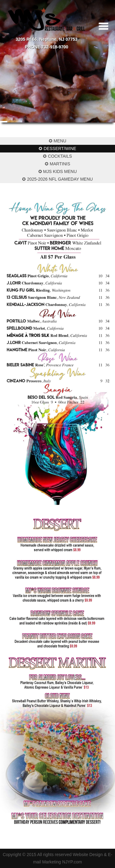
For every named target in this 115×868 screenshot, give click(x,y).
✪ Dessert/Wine (57, 148)
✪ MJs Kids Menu (58, 171)
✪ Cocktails (57, 156)
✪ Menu (57, 141)
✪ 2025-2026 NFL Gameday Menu (57, 179)
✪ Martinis (57, 164)
